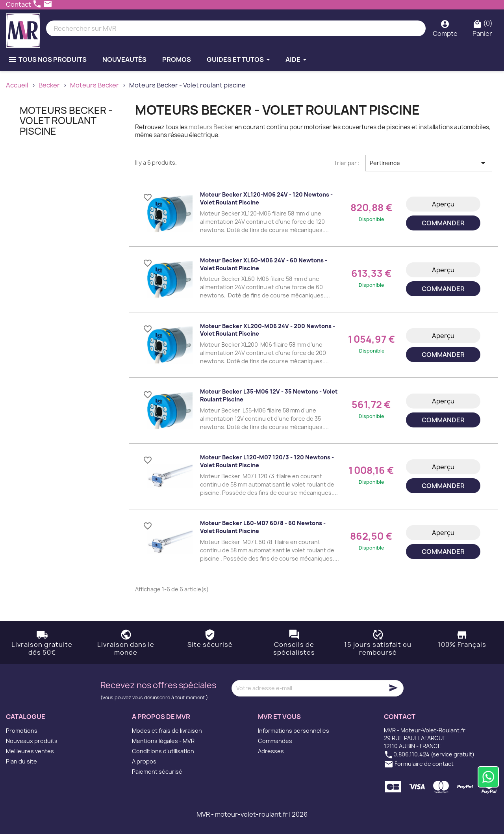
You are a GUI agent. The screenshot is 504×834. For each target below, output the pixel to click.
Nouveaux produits (32, 741)
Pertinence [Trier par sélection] (429, 163)
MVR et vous (279, 717)
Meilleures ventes (30, 751)
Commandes (275, 741)
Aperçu (443, 204)
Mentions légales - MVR (163, 741)
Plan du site (21, 761)
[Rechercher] (236, 28)
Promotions (22, 731)
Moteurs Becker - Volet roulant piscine (66, 121)
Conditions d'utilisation (163, 751)
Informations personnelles (294, 731)
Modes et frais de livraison (167, 731)
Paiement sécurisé (157, 772)
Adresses (271, 751)
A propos (144, 761)
